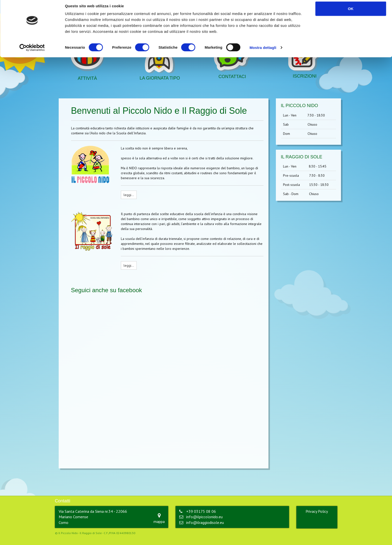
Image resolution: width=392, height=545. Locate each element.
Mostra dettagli (263, 52)
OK (351, 13)
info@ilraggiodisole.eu (205, 522)
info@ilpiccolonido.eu (204, 517)
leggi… (129, 195)
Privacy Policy (317, 511)
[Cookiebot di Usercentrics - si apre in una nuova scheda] (32, 52)
